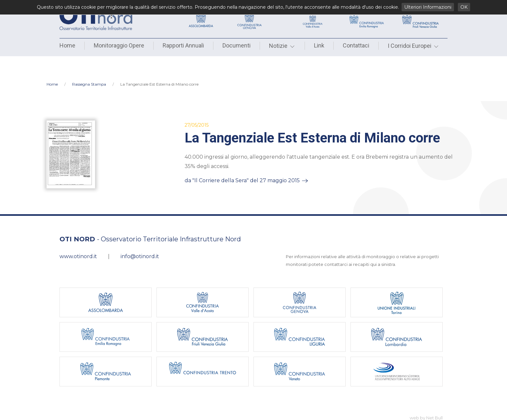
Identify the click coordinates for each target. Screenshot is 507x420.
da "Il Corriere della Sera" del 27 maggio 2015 (242, 159)
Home (67, 45)
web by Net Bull (426, 397)
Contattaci (356, 45)
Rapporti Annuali (183, 45)
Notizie (282, 46)
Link (319, 45)
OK (464, 7)
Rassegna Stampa (89, 63)
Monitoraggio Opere (119, 45)
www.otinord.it (78, 235)
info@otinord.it (140, 235)
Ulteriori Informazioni (428, 7)
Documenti (237, 45)
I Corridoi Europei (414, 46)
